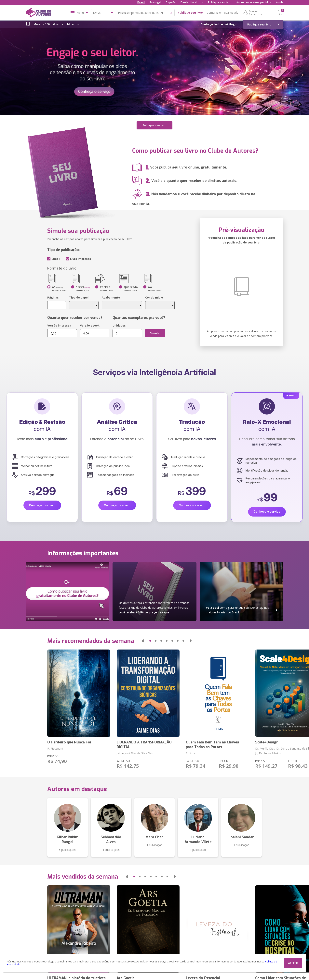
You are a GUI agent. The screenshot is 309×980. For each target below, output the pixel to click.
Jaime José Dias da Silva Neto (135, 753)
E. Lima (190, 753)
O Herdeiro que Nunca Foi (69, 742)
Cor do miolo (154, 297)
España (171, 2)
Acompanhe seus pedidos (254, 2)
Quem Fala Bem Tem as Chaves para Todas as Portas (212, 744)
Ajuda (280, 2)
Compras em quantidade (222, 13)
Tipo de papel (79, 297)
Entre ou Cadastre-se (256, 13)
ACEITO (293, 963)
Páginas (53, 297)
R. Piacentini (55, 748)
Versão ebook (90, 325)
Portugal (155, 2)
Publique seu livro (220, 2)
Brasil (141, 2)
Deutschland (189, 2)
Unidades (119, 325)
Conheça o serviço (42, 505)
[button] (143, 641)
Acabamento (111, 297)
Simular (155, 333)
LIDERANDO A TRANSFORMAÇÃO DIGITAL (144, 744)
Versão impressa (59, 325)
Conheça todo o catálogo (219, 24)
